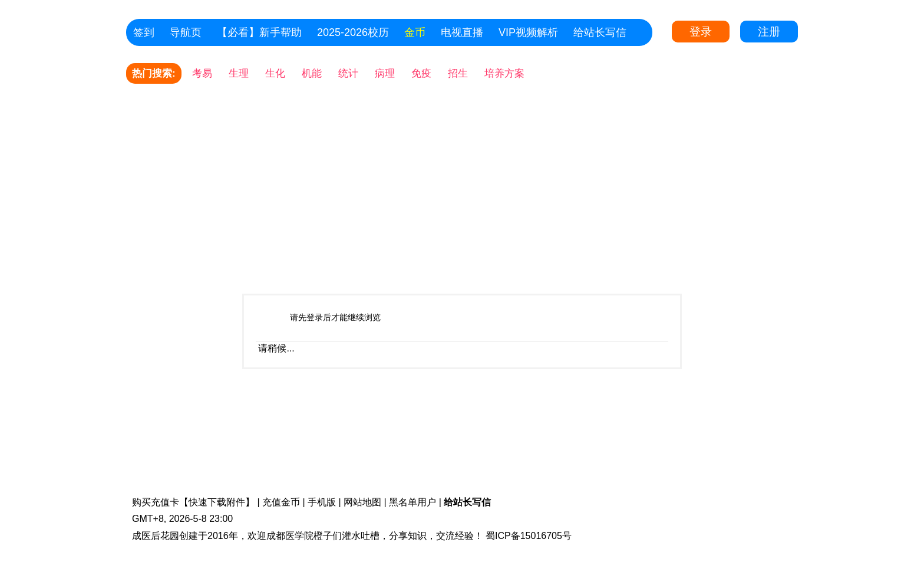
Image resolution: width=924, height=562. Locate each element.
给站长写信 (600, 32)
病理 (385, 73)
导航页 (186, 32)
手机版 (322, 502)
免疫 (421, 73)
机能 (312, 73)
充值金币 (281, 502)
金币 (415, 32)
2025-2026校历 (353, 32)
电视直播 (462, 32)
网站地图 (362, 502)
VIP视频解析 (528, 32)
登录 (701, 32)
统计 (348, 73)
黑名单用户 (412, 502)
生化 (275, 73)
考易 (202, 73)
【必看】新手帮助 (259, 32)
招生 (458, 73)
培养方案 (504, 73)
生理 (239, 73)
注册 (769, 32)
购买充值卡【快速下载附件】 (193, 502)
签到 (144, 32)
